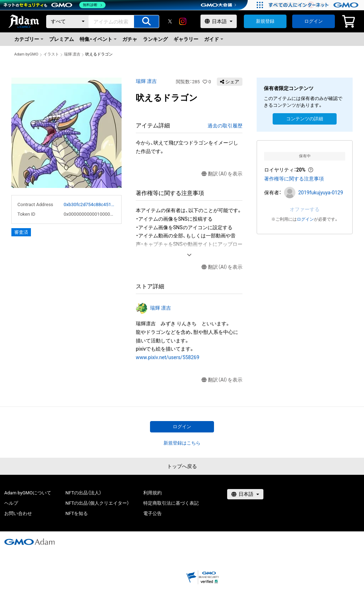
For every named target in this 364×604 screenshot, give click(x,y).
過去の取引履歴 (225, 126)
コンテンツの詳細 (305, 119)
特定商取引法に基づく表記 (171, 503)
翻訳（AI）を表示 (222, 174)
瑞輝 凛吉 (72, 54)
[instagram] (183, 21)
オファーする (305, 209)
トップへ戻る (182, 466)
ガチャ (130, 39)
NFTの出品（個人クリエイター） (97, 503)
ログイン (314, 21)
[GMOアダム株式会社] (30, 542)
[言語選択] (219, 21)
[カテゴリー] (68, 22)
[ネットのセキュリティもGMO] (55, 5)
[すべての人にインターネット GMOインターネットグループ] (314, 5)
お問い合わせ (18, 513)
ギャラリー (186, 39)
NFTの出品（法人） (83, 493)
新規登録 (265, 21)
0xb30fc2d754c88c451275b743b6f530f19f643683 (90, 204)
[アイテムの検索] (146, 22)
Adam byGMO (26, 54)
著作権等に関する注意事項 (294, 179)
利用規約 (152, 493)
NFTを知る (77, 513)
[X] (170, 21)
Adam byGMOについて (28, 493)
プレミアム (61, 39)
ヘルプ (11, 503)
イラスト (51, 54)
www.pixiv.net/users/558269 (168, 357)
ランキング (155, 39)
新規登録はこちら (182, 443)
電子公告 (152, 513)
